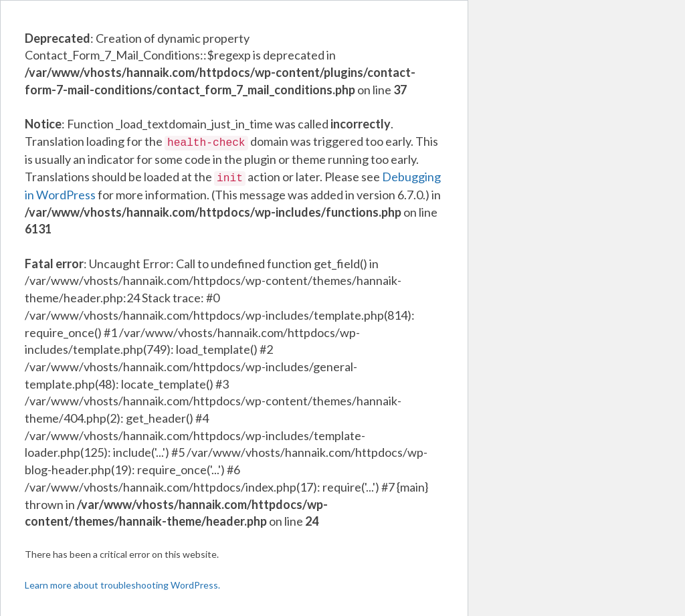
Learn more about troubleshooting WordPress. (122, 583)
